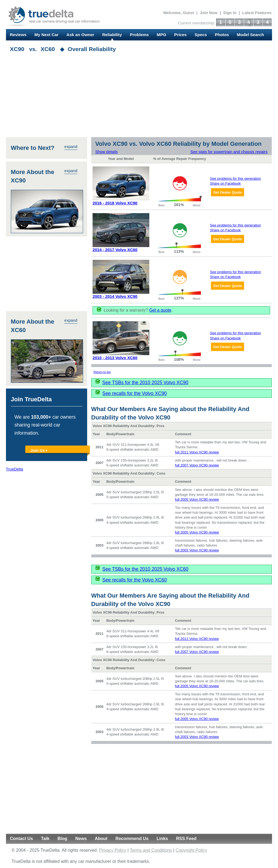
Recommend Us (132, 839)
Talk (45, 839)
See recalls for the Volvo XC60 (135, 580)
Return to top (102, 372)
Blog (62, 839)
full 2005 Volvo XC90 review (197, 499)
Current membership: (196, 23)
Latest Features (257, 13)
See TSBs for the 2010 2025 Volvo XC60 (146, 569)
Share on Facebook (225, 183)
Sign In (230, 13)
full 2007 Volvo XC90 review (197, 465)
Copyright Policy (191, 850)
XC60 (48, 49)
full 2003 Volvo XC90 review (197, 550)
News (81, 839)
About (101, 839)
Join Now (209, 13)
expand (71, 147)
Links (162, 839)
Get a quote (160, 310)
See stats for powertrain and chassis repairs (230, 152)
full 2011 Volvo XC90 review (197, 452)
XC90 (17, 49)
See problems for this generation (236, 179)
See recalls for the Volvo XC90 (135, 393)
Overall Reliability (92, 49)
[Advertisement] (139, 96)
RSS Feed (186, 839)
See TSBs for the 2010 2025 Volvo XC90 (146, 383)
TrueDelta (15, 469)
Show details (107, 152)
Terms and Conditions (151, 850)
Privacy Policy (113, 850)
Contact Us (21, 839)
